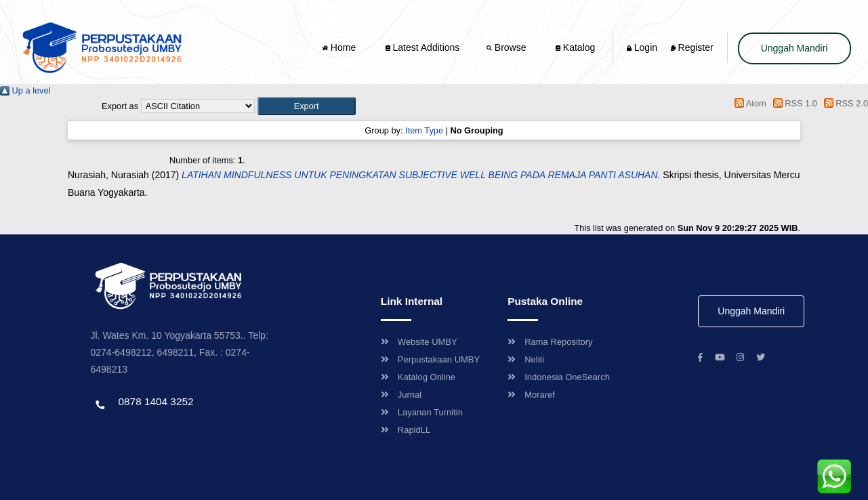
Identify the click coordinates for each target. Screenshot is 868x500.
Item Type (424, 130)
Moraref (531, 395)
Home (340, 47)
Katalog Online (418, 377)
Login (642, 47)
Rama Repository (550, 342)
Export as (120, 106)
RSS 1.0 (793, 103)
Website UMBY (419, 342)
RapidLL (406, 430)
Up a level (25, 90)
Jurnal (401, 395)
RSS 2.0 (844, 103)
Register (692, 47)
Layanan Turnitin (422, 412)
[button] (307, 106)
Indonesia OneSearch (559, 377)
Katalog (575, 47)
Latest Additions (423, 47)
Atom (748, 103)
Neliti (526, 359)
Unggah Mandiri (794, 48)
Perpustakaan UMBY (430, 359)
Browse (508, 47)
